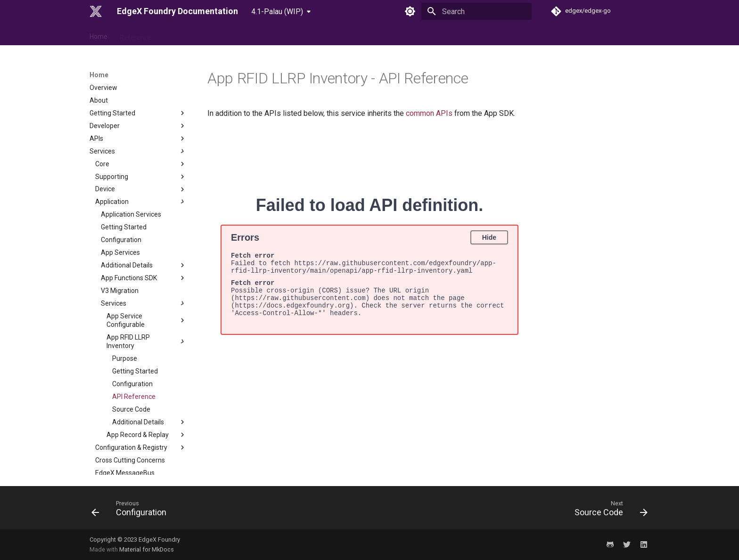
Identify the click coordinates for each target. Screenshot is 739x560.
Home (99, 34)
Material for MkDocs (147, 549)
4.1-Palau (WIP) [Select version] (277, 12)
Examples (138, 471)
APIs (138, 73)
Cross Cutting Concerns (130, 395)
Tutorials (138, 458)
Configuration (121, 174)
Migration (138, 445)
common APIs (429, 113)
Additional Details (144, 200)
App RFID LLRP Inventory (147, 276)
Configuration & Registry (141, 382)
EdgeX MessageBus (125, 407)
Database (141, 420)
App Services (120, 187)
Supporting (141, 111)
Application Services (131, 149)
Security (138, 432)
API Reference (134, 331)
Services (138, 86)
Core (141, 98)
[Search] (476, 11)
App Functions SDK (144, 212)
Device (141, 124)
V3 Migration (120, 225)
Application (141, 136)
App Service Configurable (147, 255)
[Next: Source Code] (608, 511)
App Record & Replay (147, 369)
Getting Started (124, 162)
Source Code (131, 344)
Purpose (125, 293)
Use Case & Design (191, 34)
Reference (135, 34)
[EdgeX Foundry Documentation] (96, 11)
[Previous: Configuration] (132, 511)
